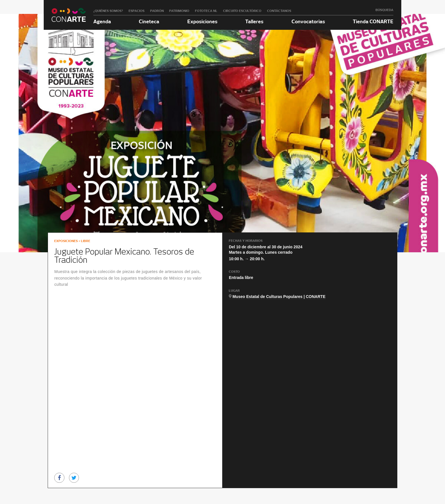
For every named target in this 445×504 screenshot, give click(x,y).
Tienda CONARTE (373, 21)
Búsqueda (384, 10)
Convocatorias (308, 21)
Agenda (102, 21)
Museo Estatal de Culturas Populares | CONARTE (279, 297)
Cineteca (149, 21)
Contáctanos (279, 11)
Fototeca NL (206, 11)
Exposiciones (202, 21)
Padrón (157, 11)
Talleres (254, 21)
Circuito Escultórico (242, 11)
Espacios (137, 11)
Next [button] (385, 438)
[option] (88, 436)
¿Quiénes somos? (108, 11)
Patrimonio (179, 11)
